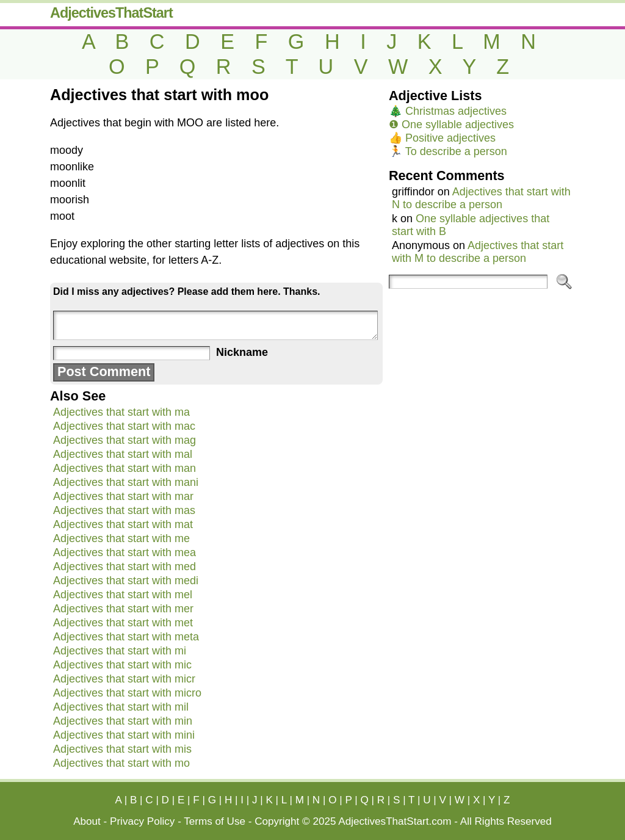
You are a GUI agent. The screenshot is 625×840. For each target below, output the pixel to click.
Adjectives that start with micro (127, 693)
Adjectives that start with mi (120, 651)
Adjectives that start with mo (121, 763)
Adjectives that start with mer (123, 609)
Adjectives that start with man (125, 468)
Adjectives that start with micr (124, 679)
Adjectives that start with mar (123, 496)
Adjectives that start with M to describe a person (478, 252)
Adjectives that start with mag (125, 440)
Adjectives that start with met (123, 623)
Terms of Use (215, 821)
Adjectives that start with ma (121, 412)
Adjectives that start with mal (123, 454)
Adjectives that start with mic (122, 665)
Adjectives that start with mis (122, 749)
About (87, 821)
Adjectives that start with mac (124, 426)
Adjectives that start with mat (123, 524)
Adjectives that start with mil (121, 707)
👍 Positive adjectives (442, 138)
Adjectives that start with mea (125, 552)
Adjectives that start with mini (124, 735)
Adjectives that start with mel (123, 595)
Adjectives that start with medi (126, 581)
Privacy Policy (142, 821)
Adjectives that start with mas (124, 510)
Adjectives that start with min (123, 721)
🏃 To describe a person (448, 151)
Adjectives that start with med (125, 567)
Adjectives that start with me (121, 538)
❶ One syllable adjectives (451, 125)
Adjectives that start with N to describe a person (481, 198)
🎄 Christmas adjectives (448, 111)
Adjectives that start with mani (126, 482)
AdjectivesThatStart (111, 13)
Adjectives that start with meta (126, 637)
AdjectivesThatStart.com (395, 821)
